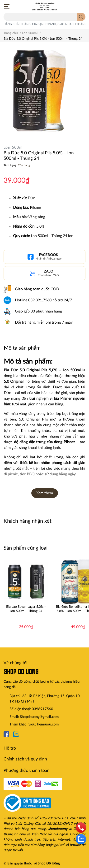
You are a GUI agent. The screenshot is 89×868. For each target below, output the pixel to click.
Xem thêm (45, 493)
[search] (81, 17)
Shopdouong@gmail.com (39, 717)
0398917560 (42, 709)
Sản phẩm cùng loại (26, 548)
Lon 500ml (14, 148)
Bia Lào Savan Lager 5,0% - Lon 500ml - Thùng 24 (26, 609)
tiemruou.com (48, 724)
